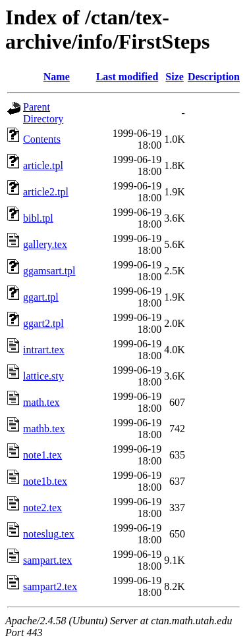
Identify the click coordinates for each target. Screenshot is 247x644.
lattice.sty (43, 376)
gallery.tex (45, 244)
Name (57, 77)
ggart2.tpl (43, 323)
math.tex (41, 402)
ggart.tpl (41, 297)
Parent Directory (43, 113)
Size (175, 77)
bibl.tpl (38, 218)
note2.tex (42, 508)
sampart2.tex (50, 586)
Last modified (127, 77)
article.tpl (43, 165)
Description (214, 77)
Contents (42, 139)
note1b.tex (45, 481)
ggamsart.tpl (49, 271)
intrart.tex (44, 350)
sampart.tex (47, 560)
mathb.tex (44, 429)
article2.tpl (46, 192)
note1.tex (42, 455)
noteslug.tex (49, 534)
